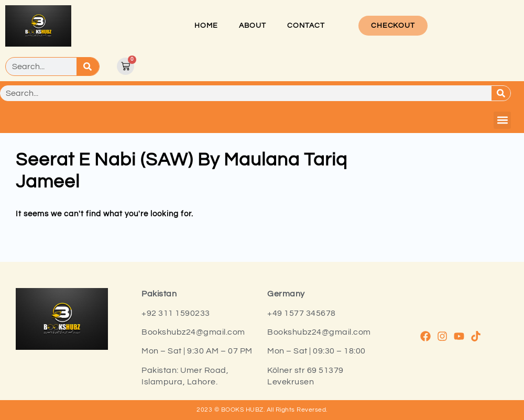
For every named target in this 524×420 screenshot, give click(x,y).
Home (206, 26)
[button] (502, 120)
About (253, 26)
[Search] (88, 67)
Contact (306, 26)
